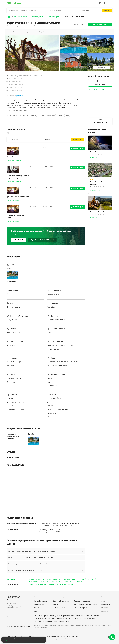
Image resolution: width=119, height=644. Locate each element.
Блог (36, 611)
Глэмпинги (71, 584)
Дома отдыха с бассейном (37, 581)
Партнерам (78, 597)
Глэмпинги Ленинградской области (88, 616)
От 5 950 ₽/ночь (95, 158)
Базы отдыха (11, 579)
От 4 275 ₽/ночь (95, 190)
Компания (105, 597)
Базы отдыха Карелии (41, 616)
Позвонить (100, 119)
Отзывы (34, 32)
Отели (31, 584)
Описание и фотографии (14, 161)
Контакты (105, 611)
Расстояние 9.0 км (97, 155)
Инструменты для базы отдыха (85, 604)
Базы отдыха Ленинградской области (62, 616)
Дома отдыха (66, 579)
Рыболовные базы (40, 584)
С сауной (93, 579)
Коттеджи (63, 584)
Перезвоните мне (100, 123)
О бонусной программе (61, 601)
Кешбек (56, 604)
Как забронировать (41, 601)
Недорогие (75, 579)
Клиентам (38, 597)
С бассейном (84, 579)
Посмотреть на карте (96, 90)
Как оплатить (39, 604)
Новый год (59, 581)
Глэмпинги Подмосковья (42, 619)
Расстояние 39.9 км (97, 215)
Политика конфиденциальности (18, 627)
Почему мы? (106, 604)
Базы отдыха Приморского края (85, 619)
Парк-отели (56, 579)
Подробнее (6, 640)
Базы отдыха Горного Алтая (43, 621)
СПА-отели (51, 581)
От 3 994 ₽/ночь (95, 218)
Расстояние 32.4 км (97, 187)
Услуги (27, 32)
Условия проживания (57, 32)
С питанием (47, 579)
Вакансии (105, 608)
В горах (31, 579)
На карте (38, 579)
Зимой (66, 581)
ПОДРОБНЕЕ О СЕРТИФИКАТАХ (42, 240)
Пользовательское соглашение (18, 617)
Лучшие (80, 581)
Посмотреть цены (99, 24)
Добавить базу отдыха (82, 601)
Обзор (9, 32)
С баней (73, 581)
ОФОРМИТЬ (19, 240)
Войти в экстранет (81, 608)
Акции (36, 608)
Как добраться (43, 32)
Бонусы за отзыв (59, 608)
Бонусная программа (60, 597)
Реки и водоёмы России (62, 621)
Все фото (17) (101, 68)
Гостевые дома (53, 584)
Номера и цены (18, 32)
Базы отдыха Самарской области (62, 619)
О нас (103, 601)
